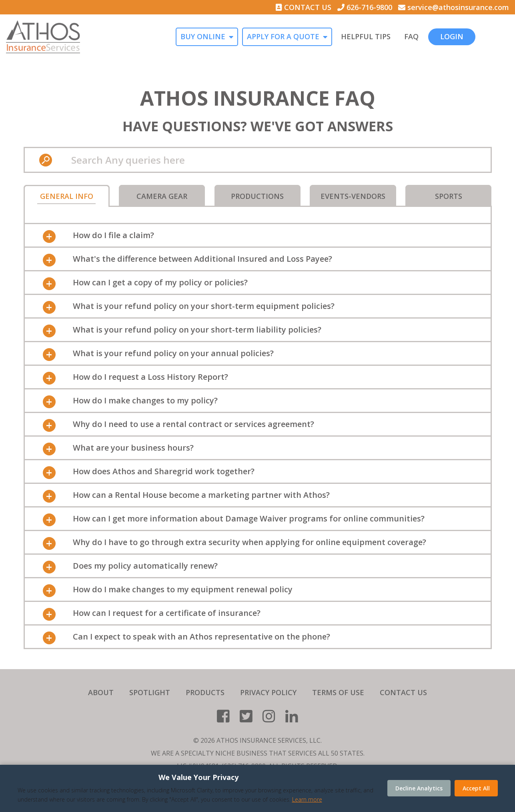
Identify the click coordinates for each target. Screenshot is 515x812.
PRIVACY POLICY (268, 692)
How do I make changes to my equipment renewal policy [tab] (183, 589)
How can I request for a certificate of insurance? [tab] (167, 613)
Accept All (476, 788)
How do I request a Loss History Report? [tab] (150, 377)
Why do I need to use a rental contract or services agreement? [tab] (193, 424)
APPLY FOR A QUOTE (316, 37)
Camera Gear (162, 196)
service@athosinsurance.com (454, 7)
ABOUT (101, 692)
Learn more (307, 799)
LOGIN (485, 36)
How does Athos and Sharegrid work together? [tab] (164, 471)
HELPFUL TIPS (399, 37)
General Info (67, 196)
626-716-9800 (365, 7)
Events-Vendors (353, 196)
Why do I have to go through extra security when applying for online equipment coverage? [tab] (249, 542)
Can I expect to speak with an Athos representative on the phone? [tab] (201, 637)
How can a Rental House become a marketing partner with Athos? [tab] (201, 495)
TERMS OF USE (338, 692)
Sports (449, 196)
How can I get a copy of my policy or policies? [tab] (160, 282)
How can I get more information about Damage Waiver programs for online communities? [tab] (249, 518)
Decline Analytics (419, 788)
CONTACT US (304, 7)
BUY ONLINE (236, 37)
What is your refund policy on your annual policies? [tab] (173, 353)
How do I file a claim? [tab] (113, 235)
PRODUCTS (205, 692)
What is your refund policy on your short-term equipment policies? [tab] (204, 306)
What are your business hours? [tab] (133, 448)
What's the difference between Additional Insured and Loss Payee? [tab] (202, 259)
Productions (257, 196)
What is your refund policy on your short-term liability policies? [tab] (197, 330)
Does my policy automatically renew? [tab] (145, 566)
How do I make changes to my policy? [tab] (145, 400)
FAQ (444, 37)
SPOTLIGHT (150, 692)
